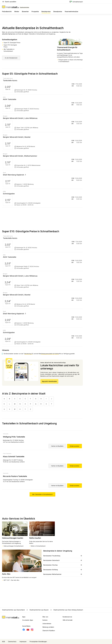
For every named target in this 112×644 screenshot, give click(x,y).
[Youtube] (28, 630)
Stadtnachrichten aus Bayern (37, 610)
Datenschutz (12, 642)
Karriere (45, 620)
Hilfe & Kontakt (68, 620)
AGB (3, 642)
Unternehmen (47, 624)
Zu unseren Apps (28, 620)
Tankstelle (6, 434)
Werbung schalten (48, 627)
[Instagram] (32, 630)
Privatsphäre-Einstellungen (38, 642)
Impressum (23, 642)
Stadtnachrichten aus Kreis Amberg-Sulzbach (66, 610)
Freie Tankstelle (7, 454)
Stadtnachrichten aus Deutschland (13, 610)
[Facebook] (24, 630)
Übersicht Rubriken (49, 631)
